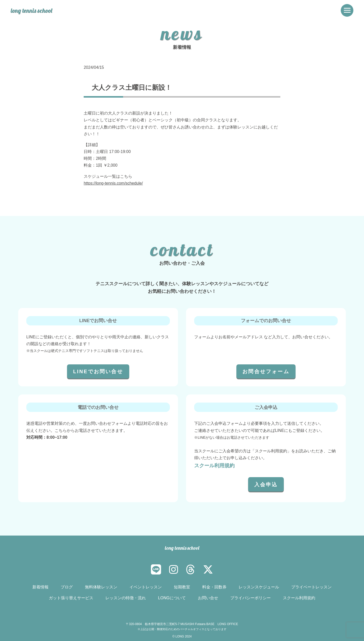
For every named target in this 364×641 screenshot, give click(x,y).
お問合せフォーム (266, 371)
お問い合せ (208, 598)
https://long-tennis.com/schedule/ (113, 183)
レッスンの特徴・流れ (126, 598)
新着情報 (40, 587)
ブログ (67, 587)
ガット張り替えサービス (71, 598)
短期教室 (182, 587)
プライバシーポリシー (251, 598)
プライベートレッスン (311, 587)
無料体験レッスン (101, 587)
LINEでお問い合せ (98, 371)
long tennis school (33, 10)
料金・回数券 (214, 587)
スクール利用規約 (214, 466)
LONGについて (172, 598)
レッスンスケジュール (259, 587)
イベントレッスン (146, 587)
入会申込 (266, 484)
